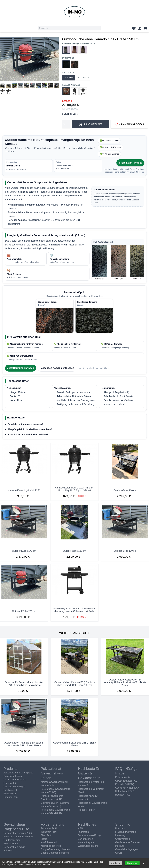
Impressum (84, 832)
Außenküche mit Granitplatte (18, 773)
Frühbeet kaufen (87, 810)
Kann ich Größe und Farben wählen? (28, 435)
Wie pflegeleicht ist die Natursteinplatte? (30, 429)
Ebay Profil (46, 835)
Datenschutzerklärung (89, 835)
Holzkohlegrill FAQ (125, 791)
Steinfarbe (68, 58)
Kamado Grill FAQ (125, 784)
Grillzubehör (10, 794)
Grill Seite (68, 73)
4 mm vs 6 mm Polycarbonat (18, 837)
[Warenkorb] (146, 29)
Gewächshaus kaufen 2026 (18, 833)
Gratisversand (123, 839)
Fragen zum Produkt (130, 163)
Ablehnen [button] (115, 863)
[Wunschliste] (134, 29)
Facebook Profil (49, 828)
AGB (80, 828)
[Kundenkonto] (140, 29)
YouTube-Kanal (49, 842)
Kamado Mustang (71, 85)
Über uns (120, 828)
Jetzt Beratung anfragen (21, 368)
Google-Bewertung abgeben (55, 849)
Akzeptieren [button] (132, 863)
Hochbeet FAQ (123, 795)
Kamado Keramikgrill (14, 787)
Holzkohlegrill (10, 790)
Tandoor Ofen (11, 797)
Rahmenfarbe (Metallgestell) (78, 44)
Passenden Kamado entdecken (57, 368)
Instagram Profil (49, 832)
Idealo (44, 839)
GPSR (119, 853)
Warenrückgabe (86, 842)
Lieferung (120, 835)
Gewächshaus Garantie (127, 842)
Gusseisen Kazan (13, 776)
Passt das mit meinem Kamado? (25, 424)
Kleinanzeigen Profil (51, 846)
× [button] (143, 863)
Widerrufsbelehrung (88, 846)
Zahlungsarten (85, 839)
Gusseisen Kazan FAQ (127, 788)
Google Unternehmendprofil (55, 853)
